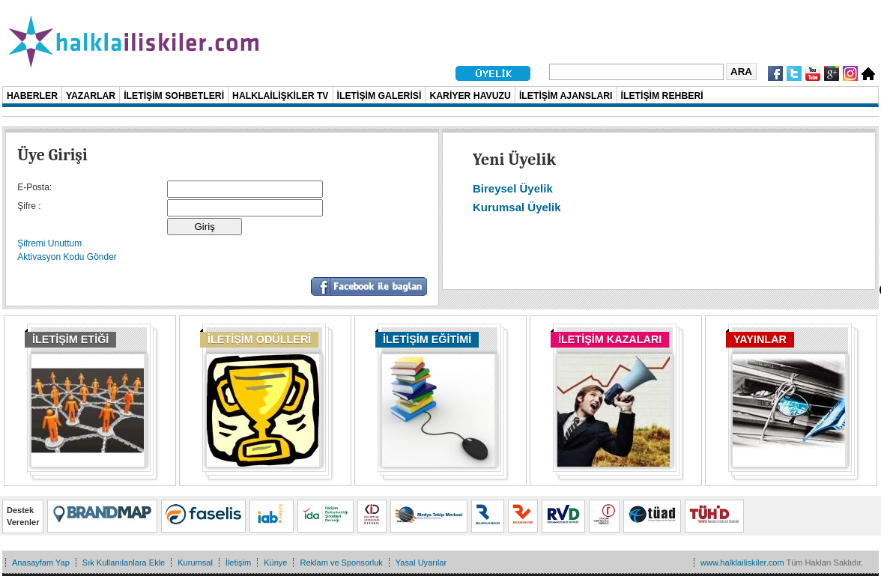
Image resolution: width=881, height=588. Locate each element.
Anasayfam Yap (41, 563)
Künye (275, 563)
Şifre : (29, 206)
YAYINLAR (760, 339)
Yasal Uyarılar (421, 563)
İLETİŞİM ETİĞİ (70, 339)
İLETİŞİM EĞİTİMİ (427, 339)
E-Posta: (34, 187)
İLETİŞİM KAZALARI (610, 339)
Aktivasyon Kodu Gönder (67, 257)
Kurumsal (195, 563)
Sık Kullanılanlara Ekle (124, 563)
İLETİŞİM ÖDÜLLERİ (259, 339)
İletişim (238, 563)
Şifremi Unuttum (49, 243)
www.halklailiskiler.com (742, 563)
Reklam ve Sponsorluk (341, 563)
